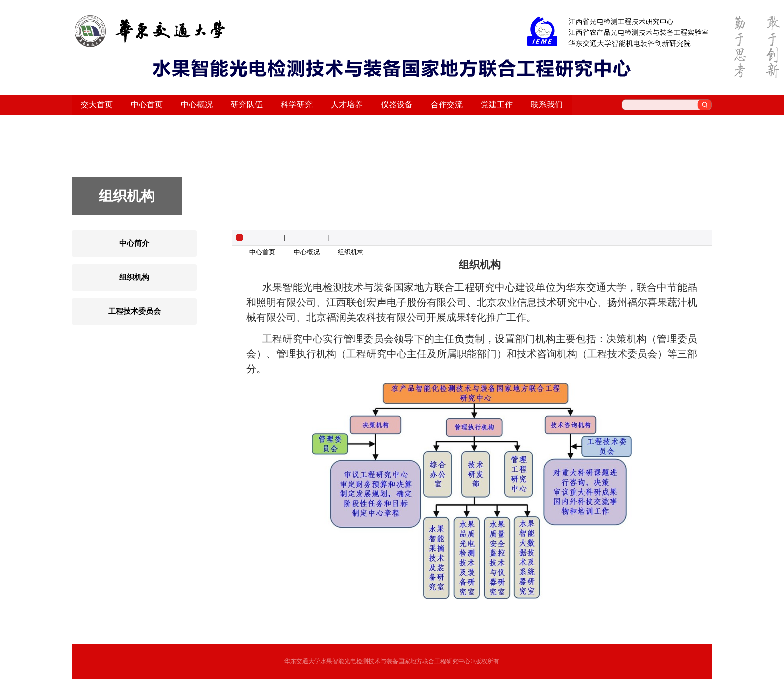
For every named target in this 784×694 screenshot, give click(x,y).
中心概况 (307, 252)
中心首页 (262, 252)
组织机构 (351, 252)
